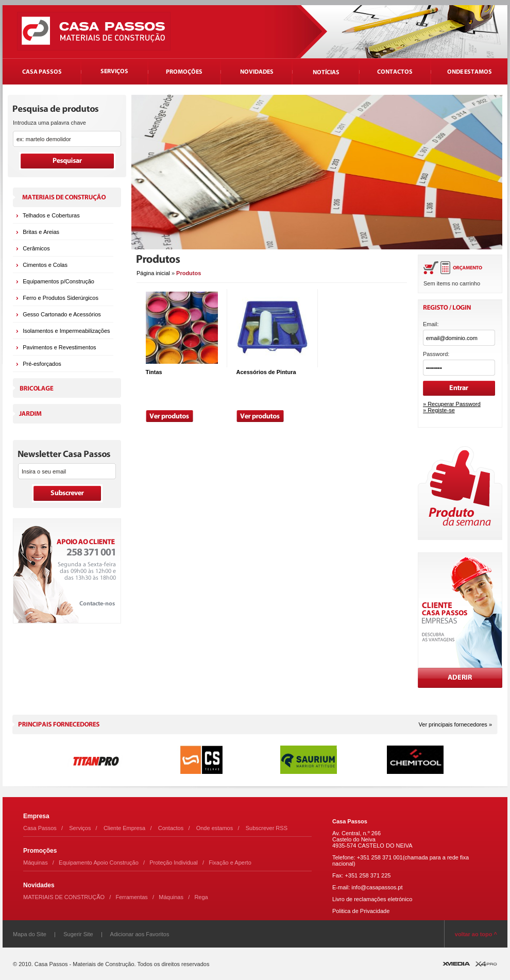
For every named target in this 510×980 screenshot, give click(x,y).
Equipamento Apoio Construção (99, 863)
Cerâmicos (36, 248)
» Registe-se (439, 410)
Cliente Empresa (124, 828)
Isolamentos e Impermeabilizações (66, 331)
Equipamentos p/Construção (58, 281)
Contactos (171, 828)
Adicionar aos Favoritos (140, 934)
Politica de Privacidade (361, 911)
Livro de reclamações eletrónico (372, 899)
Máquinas (36, 863)
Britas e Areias (41, 232)
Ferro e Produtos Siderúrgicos (61, 298)
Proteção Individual (174, 863)
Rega (201, 897)
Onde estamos (215, 828)
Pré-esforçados (42, 364)
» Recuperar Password (452, 404)
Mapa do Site (30, 934)
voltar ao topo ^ (476, 934)
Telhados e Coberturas (51, 215)
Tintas (154, 372)
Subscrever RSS (267, 828)
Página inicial (153, 273)
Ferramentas (132, 897)
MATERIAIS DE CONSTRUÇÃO (64, 897)
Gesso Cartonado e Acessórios (62, 314)
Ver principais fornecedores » (455, 724)
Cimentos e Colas (45, 265)
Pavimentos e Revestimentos (59, 347)
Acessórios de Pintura (266, 372)
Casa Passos (40, 828)
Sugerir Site (78, 934)
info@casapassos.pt (377, 887)
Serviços (80, 828)
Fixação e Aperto (230, 863)
